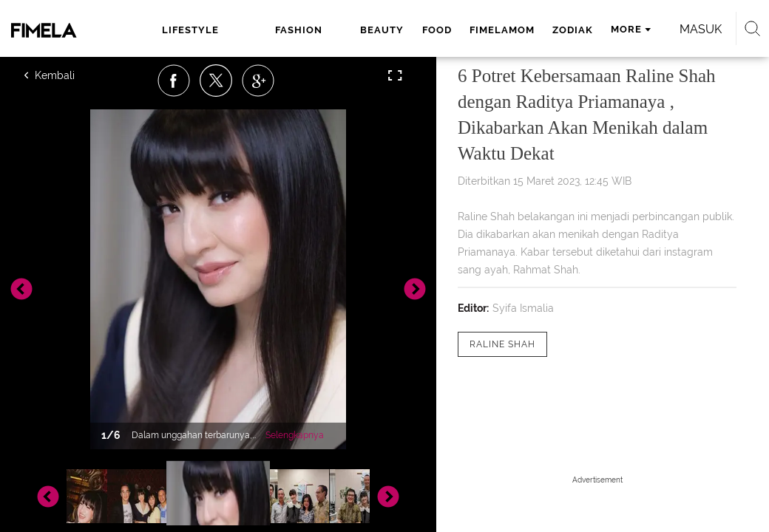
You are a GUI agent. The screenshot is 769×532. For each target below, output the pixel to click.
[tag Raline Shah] (502, 344)
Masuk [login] (701, 29)
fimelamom (502, 30)
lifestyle (190, 30)
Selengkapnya (295, 435)
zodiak (573, 30)
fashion (299, 30)
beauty (382, 30)
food (437, 30)
